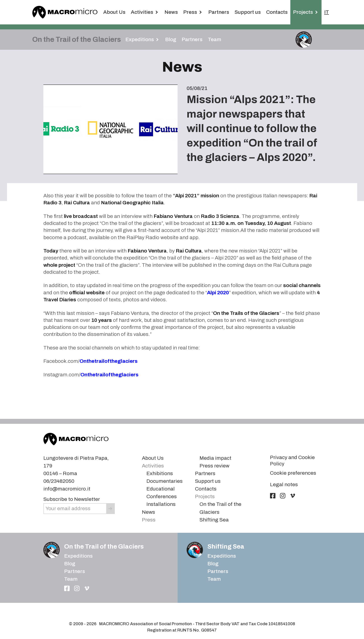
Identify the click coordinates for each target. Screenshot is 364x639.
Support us (248, 12)
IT (327, 12)
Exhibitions (160, 467)
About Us (114, 12)
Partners (219, 12)
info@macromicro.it (67, 482)
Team (215, 39)
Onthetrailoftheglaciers (109, 355)
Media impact (215, 452)
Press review (214, 459)
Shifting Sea (214, 513)
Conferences (162, 490)
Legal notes (284, 478)
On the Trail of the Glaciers (104, 540)
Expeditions (78, 550)
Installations (161, 498)
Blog (171, 39)
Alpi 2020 (218, 286)
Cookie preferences (293, 467)
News (171, 12)
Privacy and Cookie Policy (292, 454)
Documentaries (164, 475)
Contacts (277, 12)
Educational (161, 482)
